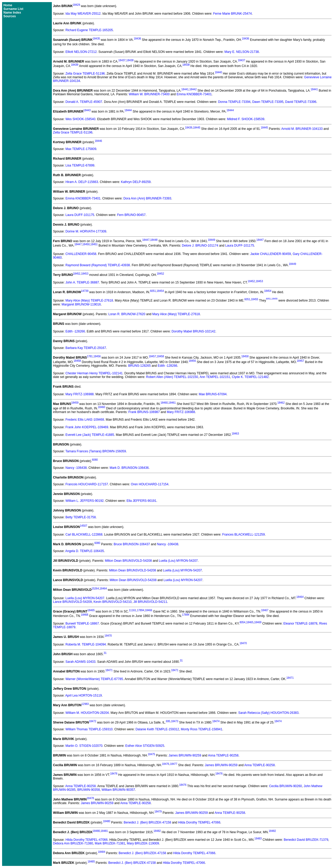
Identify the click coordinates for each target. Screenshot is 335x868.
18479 (158, 812)
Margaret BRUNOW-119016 (81, 304)
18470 (108, 636)
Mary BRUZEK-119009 (143, 843)
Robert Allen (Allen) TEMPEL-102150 (172, 377)
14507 (83, 526)
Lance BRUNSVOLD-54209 (72, 602)
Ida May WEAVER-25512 (83, 14)
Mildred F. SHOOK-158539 (246, 119)
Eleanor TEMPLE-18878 (300, 624)
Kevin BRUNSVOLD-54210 (112, 602)
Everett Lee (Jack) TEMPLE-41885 (90, 435)
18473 (175, 721)
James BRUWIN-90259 (185, 755)
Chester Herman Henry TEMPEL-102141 (94, 373)
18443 (87, 110)
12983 (85, 704)
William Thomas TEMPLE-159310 (89, 729)
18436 (137, 39)
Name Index (12, 13)
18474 (216, 721)
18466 (149, 610)
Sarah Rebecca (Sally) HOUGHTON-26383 (268, 713)
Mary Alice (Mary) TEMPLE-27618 (89, 301)
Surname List (13, 9)
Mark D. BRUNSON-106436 (129, 468)
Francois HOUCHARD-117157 (87, 484)
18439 (75, 65)
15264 (95, 589)
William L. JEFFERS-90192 (85, 501)
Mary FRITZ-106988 (80, 394)
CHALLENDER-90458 (81, 254)
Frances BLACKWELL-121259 (244, 535)
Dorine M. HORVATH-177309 (86, 231)
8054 (242, 622)
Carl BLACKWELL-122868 (84, 535)
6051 (153, 291)
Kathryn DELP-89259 (136, 182)
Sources (10, 16)
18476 (166, 764)
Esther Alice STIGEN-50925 (145, 746)
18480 (107, 821)
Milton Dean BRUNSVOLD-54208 (128, 561)
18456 (97, 356)
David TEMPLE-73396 (301, 102)
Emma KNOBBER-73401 (194, 94)
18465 (91, 610)
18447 (146, 240)
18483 (258, 839)
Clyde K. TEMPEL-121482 (250, 377)
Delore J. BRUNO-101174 (200, 246)
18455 (255, 300)
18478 (90, 798)
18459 (75, 403)
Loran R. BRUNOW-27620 (127, 314)
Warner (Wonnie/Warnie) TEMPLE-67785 (94, 679)
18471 (109, 670)
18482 (157, 831)
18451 (94, 244)
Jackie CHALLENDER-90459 (270, 254)
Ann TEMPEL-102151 (215, 377)
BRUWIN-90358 (88, 790)
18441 (185, 89)
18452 (77, 274)
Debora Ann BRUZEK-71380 (73, 843)
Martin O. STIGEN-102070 (84, 746)
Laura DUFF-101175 (80, 215)
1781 (90, 356)
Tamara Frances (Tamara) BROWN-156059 (96, 451)
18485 (91, 862)
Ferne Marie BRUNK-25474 (232, 14)
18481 (104, 831)
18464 (103, 589)
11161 (133, 610)
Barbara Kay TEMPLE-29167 (86, 348)
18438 (130, 60)
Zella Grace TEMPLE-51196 (85, 74)
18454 (160, 291)
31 (105, 653)
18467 (265, 610)
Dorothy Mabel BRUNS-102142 (194, 331)
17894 (141, 610)
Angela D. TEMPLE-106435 (85, 551)
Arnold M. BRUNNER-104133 (302, 129)
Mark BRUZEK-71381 (110, 843)
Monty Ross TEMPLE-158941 (202, 729)
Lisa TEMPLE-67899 (80, 165)
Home (8, 5)
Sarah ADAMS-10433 (80, 662)
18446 (98, 141)
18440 (218, 72)
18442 (193, 89)
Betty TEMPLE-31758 (81, 517)
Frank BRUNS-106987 (144, 412)
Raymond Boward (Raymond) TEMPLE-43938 (98, 265)
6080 (95, 460)
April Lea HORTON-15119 (83, 695)
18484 (102, 852)
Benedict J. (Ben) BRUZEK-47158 (147, 822)
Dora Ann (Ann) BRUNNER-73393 (147, 198)
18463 (235, 434)
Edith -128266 (75, 331)
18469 (258, 622)
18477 (174, 764)
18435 (96, 39)
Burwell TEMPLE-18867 (82, 624)
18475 (152, 754)
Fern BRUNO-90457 (131, 215)
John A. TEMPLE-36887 (82, 282)
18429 (76, 5)
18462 (281, 403)
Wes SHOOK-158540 (80, 119)
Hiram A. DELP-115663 (82, 182)
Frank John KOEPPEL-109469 (87, 427)
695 (168, 721)
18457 (152, 356)
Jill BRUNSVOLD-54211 (150, 602)
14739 (85, 291)
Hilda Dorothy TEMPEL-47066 (199, 822)
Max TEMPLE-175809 (81, 149)
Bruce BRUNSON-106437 (132, 544)
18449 (211, 240)
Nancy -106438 (76, 468)
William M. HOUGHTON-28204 (87, 713)
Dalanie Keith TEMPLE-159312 (157, 729)
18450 (86, 244)
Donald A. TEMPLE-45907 (84, 102)
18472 (93, 721)
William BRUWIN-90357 (118, 790)
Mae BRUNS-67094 (213, 394)
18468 (85, 615)
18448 (154, 240)
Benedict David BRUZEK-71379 (306, 840)
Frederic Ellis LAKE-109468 (85, 420)
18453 (85, 274)
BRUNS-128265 (139, 366)
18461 (172, 403)
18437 (122, 60)
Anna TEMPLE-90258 (223, 755)
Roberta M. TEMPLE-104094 (86, 644)
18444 (128, 110)
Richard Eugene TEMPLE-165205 (89, 30)
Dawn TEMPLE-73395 (268, 102)
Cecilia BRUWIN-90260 (285, 786)
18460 (164, 403)
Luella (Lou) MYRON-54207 (178, 561)
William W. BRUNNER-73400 (149, 94)
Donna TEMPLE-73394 (234, 102)
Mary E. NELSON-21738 (242, 52)
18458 (160, 356)
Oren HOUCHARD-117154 (150, 484)
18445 (197, 128)
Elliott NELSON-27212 (81, 52)
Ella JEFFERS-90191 (141, 501)
